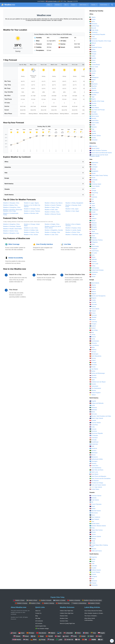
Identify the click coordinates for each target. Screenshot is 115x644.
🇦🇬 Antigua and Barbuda (96, 403)
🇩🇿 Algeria (92, 17)
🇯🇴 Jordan (92, 208)
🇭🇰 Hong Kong (94, 193)
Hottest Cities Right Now (66, 611)
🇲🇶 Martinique (93, 453)
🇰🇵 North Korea (94, 234)
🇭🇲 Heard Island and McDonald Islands (101, 153)
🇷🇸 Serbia (92, 371)
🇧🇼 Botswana (93, 24)
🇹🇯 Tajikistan (93, 259)
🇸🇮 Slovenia (93, 378)
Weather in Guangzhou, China (12, 207)
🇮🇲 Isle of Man (94, 330)
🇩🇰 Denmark (93, 304)
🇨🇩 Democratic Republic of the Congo (100, 41)
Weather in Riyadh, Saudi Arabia (12, 229)
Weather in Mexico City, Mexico (54, 203)
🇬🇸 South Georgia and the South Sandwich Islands (99, 156)
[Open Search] (112, 5)
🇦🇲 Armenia (93, 165)
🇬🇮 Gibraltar (93, 317)
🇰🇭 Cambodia (93, 180)
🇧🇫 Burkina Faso (94, 26)
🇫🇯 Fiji (91, 502)
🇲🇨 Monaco (93, 352)
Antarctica (58, 5)
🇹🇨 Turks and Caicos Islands (98, 485)
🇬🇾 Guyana (93, 574)
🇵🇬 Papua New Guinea (96, 530)
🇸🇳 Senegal (93, 112)
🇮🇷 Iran (92, 199)
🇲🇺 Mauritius (93, 86)
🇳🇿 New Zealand (94, 519)
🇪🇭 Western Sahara (95, 136)
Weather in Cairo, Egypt (72, 211)
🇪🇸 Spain (92, 380)
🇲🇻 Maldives (93, 225)
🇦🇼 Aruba (92, 405)
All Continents (39, 621)
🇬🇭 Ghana (92, 60)
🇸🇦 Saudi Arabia (94, 246)
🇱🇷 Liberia (92, 73)
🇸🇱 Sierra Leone (94, 116)
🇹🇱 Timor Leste (94, 264)
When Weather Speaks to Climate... (94, 613)
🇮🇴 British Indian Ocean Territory (99, 175)
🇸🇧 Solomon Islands (95, 536)
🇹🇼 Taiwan (92, 257)
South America (104, 5)
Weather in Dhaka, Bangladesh (74, 203)
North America (84, 5)
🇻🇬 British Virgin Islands (96, 418)
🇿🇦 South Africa (94, 120)
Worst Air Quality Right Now (67, 623)
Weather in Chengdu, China (32, 209)
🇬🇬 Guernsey (93, 322)
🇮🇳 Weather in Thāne (35, 603)
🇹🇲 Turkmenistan (94, 268)
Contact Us (38, 613)
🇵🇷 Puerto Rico (94, 466)
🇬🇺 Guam (92, 506)
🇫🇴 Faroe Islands (94, 309)
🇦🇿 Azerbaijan (93, 167)
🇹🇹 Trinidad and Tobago (96, 483)
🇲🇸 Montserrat (94, 457)
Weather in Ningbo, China (52, 224)
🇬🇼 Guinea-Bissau (95, 65)
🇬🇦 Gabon (92, 56)
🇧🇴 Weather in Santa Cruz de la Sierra (92, 600)
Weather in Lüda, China (51, 235)
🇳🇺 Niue (92, 521)
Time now (70, 1)
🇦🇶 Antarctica (93, 146)
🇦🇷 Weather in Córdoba (59, 600)
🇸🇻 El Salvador (94, 435)
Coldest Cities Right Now (67, 613)
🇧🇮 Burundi (93, 28)
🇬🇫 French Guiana (95, 572)
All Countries (39, 623)
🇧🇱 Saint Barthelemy (95, 468)
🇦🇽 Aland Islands (94, 283)
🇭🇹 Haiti (92, 446)
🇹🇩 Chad (92, 37)
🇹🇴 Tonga (92, 541)
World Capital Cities (41, 626)
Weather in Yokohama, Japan (74, 235)
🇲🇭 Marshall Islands (95, 511)
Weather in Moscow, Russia (53, 214)
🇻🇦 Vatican (93, 395)
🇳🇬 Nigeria (93, 99)
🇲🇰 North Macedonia (95, 356)
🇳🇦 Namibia (93, 95)
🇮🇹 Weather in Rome (32, 600)
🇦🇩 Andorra (93, 287)
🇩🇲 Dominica (93, 431)
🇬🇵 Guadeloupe (94, 442)
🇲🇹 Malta (92, 347)
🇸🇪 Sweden (93, 384)
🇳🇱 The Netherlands (95, 388)
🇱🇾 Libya (92, 75)
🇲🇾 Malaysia (93, 223)
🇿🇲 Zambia (93, 138)
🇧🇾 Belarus (93, 292)
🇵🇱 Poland (92, 360)
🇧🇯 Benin (92, 22)
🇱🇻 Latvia (92, 339)
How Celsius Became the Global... (94, 611)
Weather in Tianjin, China (52, 207)
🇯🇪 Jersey (92, 335)
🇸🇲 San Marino (94, 369)
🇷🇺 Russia (92, 367)
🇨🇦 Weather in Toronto (94, 603)
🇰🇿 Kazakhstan (94, 210)
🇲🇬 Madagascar (94, 77)
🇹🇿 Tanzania (93, 127)
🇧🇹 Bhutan (93, 173)
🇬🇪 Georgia (93, 191)
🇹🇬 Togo (92, 129)
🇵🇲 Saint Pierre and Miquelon (98, 476)
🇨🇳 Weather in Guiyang (21, 603)
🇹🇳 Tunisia (93, 131)
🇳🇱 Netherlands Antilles (96, 459)
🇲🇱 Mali (92, 82)
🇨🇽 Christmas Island (95, 184)
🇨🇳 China (92, 182)
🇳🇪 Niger (92, 97)
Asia (66, 5)
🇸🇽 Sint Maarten (94, 481)
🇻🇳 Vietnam (93, 274)
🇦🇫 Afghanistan (94, 163)
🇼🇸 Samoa (93, 534)
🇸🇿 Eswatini (93, 52)
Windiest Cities (64, 618)
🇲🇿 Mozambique (94, 93)
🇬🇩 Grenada (93, 440)
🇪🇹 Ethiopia (93, 54)
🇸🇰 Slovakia (93, 375)
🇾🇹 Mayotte (93, 88)
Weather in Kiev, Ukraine (31, 235)
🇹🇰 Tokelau (93, 539)
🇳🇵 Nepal (92, 231)
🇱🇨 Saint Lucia (94, 472)
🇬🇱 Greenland (93, 438)
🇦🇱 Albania (93, 285)
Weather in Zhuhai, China (73, 232)
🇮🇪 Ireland (92, 328)
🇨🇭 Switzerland (94, 386)
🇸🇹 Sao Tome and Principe (97, 110)
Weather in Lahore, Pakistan (32, 211)
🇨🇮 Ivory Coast (94, 67)
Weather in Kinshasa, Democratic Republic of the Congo (13, 210)
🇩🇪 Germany (93, 315)
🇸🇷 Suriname (93, 581)
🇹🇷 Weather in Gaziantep (74, 600)
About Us (38, 611)
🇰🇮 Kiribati (92, 509)
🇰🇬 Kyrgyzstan (94, 214)
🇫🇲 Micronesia (94, 513)
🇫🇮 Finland (93, 311)
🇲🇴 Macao (92, 221)
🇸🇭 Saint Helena (94, 108)
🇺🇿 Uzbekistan (94, 272)
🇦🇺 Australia (93, 498)
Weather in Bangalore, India (11, 233)
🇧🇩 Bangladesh (94, 171)
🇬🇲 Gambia (93, 58)
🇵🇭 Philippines (94, 242)
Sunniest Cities (64, 621)
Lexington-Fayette (52, 1)
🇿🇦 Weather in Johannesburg (79, 603)
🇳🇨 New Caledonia (95, 517)
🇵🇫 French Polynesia (95, 504)
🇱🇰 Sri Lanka (93, 253)
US (58, 1)
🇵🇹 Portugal (93, 363)
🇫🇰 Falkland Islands (95, 570)
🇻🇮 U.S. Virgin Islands (96, 487)
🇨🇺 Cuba (92, 427)
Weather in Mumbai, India (31, 213)
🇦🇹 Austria (92, 289)
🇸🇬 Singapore (93, 249)
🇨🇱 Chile (92, 564)
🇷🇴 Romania (93, 365)
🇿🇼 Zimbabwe (93, 140)
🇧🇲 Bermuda (93, 414)
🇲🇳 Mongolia (93, 227)
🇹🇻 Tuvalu (92, 543)
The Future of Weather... (91, 616)
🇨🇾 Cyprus (93, 188)
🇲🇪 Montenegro (94, 354)
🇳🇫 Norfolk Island (94, 524)
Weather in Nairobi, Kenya (11, 231)
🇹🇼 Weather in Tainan (19, 600)
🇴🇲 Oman (92, 236)
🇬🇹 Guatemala (94, 444)
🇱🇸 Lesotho (93, 71)
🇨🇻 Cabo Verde (94, 30)
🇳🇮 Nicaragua (93, 461)
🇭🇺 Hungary (93, 324)
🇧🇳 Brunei (92, 178)
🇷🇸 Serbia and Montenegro (97, 373)
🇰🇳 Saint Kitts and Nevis (96, 470)
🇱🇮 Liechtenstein (94, 341)
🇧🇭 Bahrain (93, 169)
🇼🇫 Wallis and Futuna (96, 551)
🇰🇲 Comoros (93, 39)
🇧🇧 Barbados (93, 410)
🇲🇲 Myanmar (93, 229)
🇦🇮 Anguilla (93, 401)
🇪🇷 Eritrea (92, 50)
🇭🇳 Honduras (93, 448)
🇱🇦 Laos (92, 216)
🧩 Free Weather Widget (42, 629)
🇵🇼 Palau (92, 528)
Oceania (94, 5)
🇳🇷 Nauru (92, 515)
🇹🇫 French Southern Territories (98, 151)
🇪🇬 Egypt (92, 45)
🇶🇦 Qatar (92, 244)
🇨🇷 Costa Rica (94, 425)
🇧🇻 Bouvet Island (94, 148)
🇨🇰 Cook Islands (94, 500)
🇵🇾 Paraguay (93, 576)
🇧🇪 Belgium (93, 294)
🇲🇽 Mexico (93, 455)
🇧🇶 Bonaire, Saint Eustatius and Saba (100, 416)
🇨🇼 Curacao (93, 429)
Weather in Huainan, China (73, 228)
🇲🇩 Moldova (93, 350)
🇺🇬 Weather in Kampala (45, 600)
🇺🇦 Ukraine (93, 390)
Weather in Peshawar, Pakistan (12, 226)
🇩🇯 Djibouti (93, 43)
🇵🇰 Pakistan (93, 238)
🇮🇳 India (92, 195)
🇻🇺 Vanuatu (93, 549)
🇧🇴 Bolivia (92, 559)
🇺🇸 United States (94, 489)
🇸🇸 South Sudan (94, 123)
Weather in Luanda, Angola (73, 230)
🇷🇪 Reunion (93, 103)
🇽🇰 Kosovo (93, 337)
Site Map (38, 618)
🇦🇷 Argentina (93, 557)
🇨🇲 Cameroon (93, 32)
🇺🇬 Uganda (93, 133)
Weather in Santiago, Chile (52, 232)
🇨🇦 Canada (93, 420)
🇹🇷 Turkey (92, 266)
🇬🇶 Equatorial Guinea (96, 47)
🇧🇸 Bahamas (93, 408)
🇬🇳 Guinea (93, 62)
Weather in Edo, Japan (72, 209)
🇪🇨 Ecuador (93, 568)
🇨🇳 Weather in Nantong (48, 603)
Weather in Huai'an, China (31, 232)
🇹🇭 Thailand (93, 261)
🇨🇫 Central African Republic (97, 34)
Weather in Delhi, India (51, 210)
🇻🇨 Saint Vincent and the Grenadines (100, 478)
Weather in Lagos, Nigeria (31, 203)
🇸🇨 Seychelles (94, 114)
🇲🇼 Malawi (92, 80)
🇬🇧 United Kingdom (95, 393)
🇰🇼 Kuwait (92, 212)
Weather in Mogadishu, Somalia (54, 230)
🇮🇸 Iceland (93, 326)
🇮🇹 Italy (92, 332)
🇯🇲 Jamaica (93, 451)
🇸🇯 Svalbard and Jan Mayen (98, 382)
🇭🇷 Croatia (93, 300)
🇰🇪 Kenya (92, 69)
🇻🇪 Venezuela (93, 585)
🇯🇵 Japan (92, 206)
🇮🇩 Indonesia (93, 197)
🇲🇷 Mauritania (93, 84)
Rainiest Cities (64, 616)
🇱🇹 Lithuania (93, 343)
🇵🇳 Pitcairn (93, 532)
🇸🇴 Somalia (93, 118)
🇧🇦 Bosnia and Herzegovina (97, 296)
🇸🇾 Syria (92, 255)
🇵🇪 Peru (92, 579)
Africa (49, 5)
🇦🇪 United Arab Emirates (97, 270)
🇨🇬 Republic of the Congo (97, 101)
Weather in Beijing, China (10, 205)
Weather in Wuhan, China (52, 212)
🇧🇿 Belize (92, 412)
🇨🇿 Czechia (93, 302)
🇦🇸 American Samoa (95, 496)
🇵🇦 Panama (93, 463)
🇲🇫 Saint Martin (94, 474)
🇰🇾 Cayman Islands (95, 423)
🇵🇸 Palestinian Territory (96, 240)
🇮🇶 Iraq (92, 201)
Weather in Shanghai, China (11, 203)
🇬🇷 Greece (93, 319)
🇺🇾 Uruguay (93, 583)
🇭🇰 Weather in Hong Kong (63, 603)
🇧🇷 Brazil (92, 561)
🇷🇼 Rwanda (93, 105)
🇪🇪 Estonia (93, 307)
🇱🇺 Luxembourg (94, 345)
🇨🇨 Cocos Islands (95, 186)
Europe (74, 5)
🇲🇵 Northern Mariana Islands (98, 526)
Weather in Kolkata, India (31, 230)
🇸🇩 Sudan (92, 125)
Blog (37, 616)
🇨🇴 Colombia (93, 566)
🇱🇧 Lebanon (93, 218)
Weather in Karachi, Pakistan (53, 205)
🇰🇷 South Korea (94, 251)
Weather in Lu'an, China (31, 228)
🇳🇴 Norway (93, 358)
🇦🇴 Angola (92, 19)
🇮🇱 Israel (92, 203)
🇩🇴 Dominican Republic (96, 433)
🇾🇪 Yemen (92, 277)
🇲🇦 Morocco (93, 90)
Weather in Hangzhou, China (11, 224)
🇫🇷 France (92, 313)
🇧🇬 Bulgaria (93, 298)
